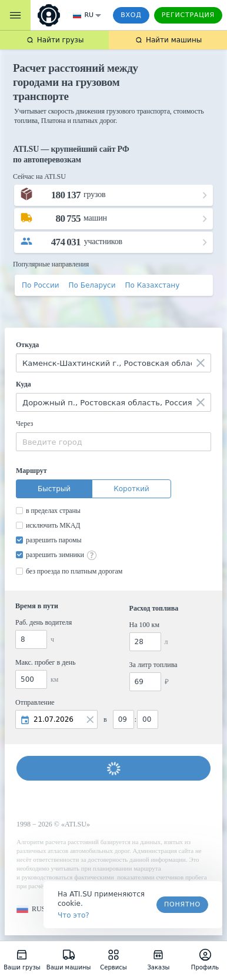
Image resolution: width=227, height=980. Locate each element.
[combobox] (113, 363)
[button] (31, 909)
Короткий (131, 489)
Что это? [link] (74, 915)
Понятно (182, 904)
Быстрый (54, 489)
